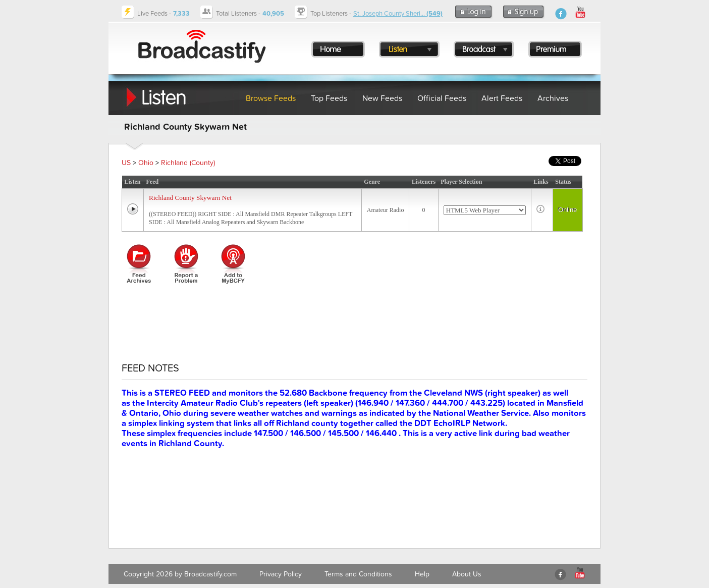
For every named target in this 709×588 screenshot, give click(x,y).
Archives (553, 98)
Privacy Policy (281, 574)
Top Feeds (329, 98)
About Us (467, 574)
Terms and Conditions (358, 574)
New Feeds (382, 98)
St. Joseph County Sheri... (398, 14)
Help (422, 574)
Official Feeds (442, 98)
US (126, 163)
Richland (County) (188, 163)
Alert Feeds (502, 98)
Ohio (146, 163)
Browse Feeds (271, 98)
